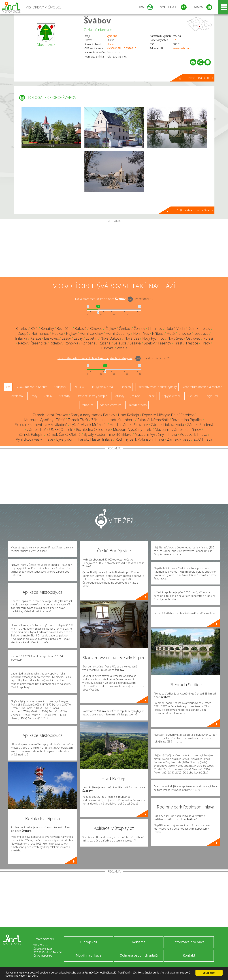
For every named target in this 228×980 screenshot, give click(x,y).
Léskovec (51, 338)
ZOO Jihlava (203, 439)
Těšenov (164, 343)
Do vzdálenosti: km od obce (100, 299)
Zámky (48, 396)
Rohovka (71, 343)
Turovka (107, 348)
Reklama (139, 942)
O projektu (88, 942)
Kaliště (36, 338)
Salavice (120, 343)
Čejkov (111, 329)
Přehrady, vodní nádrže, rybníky (157, 387)
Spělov (149, 343)
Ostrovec (193, 338)
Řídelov (56, 343)
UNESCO (78, 387)
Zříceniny (64, 396)
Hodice (57, 333)
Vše (8, 387)
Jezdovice (201, 333)
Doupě (23, 333)
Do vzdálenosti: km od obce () (95, 358)
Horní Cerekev (91, 333)
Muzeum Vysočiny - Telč (132, 429)
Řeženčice (39, 343)
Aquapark (60, 387)
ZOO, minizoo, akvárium (32, 387)
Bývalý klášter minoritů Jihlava (108, 434)
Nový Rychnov (153, 338)
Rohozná (88, 343)
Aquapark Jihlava (194, 434)
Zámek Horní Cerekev (50, 415)
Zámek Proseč (179, 439)
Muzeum (87, 405)
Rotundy (119, 396)
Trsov (206, 343)
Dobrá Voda (175, 329)
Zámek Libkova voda (168, 425)
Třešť (178, 343)
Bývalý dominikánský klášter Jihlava (84, 439)
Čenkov (125, 329)
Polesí (208, 338)
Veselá (122, 348)
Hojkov (71, 333)
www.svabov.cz (182, 48)
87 (174, 40)
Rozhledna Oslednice (93, 429)
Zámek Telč (37, 429)
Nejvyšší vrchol (171, 396)
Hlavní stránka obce (201, 78)
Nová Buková (111, 338)
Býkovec (96, 329)
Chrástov (155, 329)
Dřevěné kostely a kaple (92, 396)
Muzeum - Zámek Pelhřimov (178, 429)
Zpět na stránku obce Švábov (195, 210)
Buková (81, 329)
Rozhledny (16, 396)
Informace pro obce (189, 942)
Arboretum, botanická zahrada (203, 387)
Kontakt (189, 955)
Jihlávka (21, 338)
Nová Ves (132, 338)
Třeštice (192, 343)
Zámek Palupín (31, 434)
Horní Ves (141, 333)
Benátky (47, 329)
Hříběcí (158, 333)
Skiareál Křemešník (153, 420)
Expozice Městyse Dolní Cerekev (168, 415)
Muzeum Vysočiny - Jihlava (156, 434)
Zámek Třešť (78, 420)
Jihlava (111, 44)
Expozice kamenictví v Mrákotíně (41, 425)
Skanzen (125, 387)
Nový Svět (175, 338)
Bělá (34, 329)
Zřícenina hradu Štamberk (113, 420)
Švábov (97, 20)
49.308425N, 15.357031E (121, 48)
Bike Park (192, 396)
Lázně (151, 396)
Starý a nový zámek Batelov (93, 415)
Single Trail (212, 396)
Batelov (22, 329)
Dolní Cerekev (199, 329)
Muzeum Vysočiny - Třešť (44, 420)
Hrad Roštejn (129, 415)
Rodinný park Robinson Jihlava (140, 439)
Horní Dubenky (118, 333)
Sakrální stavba (137, 405)
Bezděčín (64, 329)
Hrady (33, 396)
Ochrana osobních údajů (139, 955)
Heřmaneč (40, 333)
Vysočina (112, 36)
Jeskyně (136, 396)
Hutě (171, 333)
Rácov (23, 343)
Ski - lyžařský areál (102, 387)
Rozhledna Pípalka (187, 420)
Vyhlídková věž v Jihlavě (35, 439)
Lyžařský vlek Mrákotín (89, 425)
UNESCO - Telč (61, 429)
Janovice (184, 333)
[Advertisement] (114, 250)
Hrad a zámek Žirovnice (129, 425)
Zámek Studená (200, 425)
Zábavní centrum (110, 405)
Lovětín (92, 338)
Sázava (135, 343)
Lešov (66, 338)
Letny (78, 338)
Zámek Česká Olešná (64, 434)
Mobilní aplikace (89, 955)
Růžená (105, 343)
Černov (139, 329)
